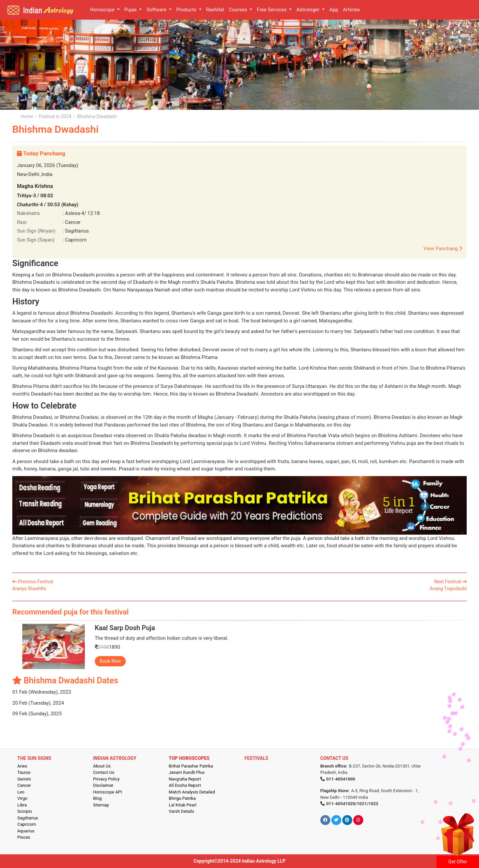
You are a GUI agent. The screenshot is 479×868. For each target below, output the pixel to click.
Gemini (24, 779)
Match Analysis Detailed (192, 792)
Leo (21, 792)
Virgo (22, 798)
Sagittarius (28, 818)
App (334, 10)
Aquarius (26, 831)
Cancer (24, 785)
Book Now (110, 661)
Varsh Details (181, 811)
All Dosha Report (185, 785)
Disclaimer (103, 785)
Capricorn (27, 824)
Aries (22, 766)
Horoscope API (108, 792)
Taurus (24, 772)
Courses (239, 10)
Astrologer (309, 10)
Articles (351, 10)
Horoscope (103, 10)
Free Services (272, 10)
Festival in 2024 (55, 116)
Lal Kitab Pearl (182, 805)
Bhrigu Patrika (182, 798)
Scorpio (25, 811)
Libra (22, 805)
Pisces (24, 837)
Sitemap (101, 805)
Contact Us (104, 772)
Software (157, 10)
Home (27, 116)
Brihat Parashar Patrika (191, 766)
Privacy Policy (106, 779)
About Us (102, 766)
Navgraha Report (185, 779)
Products (187, 10)
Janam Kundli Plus (187, 772)
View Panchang (443, 249)
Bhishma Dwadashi (97, 116)
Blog (97, 798)
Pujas (131, 10)
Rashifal (215, 10)
